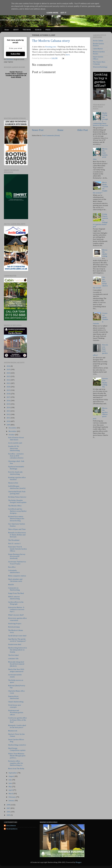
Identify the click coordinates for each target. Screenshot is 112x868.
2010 (9, 421)
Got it (63, 13)
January (12, 801)
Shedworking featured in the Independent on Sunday (17, 650)
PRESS (48, 30)
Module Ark (13, 731)
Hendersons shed (15, 644)
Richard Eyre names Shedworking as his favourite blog (16, 519)
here (68, 55)
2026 (9, 366)
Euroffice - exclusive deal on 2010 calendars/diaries (16, 456)
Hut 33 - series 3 (14, 544)
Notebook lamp (14, 627)
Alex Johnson (11, 826)
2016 (9, 401)
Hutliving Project (15, 624)
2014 (9, 408)
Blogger (79, 862)
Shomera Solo (13, 483)
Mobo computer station (17, 576)
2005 (9, 815)
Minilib (11, 585)
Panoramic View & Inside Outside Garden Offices (17, 549)
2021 (9, 383)
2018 (9, 394)
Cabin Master (98, 49)
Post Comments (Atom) (51, 136)
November (13, 431)
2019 (9, 390)
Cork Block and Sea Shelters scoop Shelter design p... (17, 511)
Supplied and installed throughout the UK (16, 75)
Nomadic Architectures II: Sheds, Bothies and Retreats (17, 535)
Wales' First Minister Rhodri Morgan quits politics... (17, 756)
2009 (9, 425)
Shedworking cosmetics (17, 745)
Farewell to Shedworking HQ (105, 383)
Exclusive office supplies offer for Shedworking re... (16, 763)
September (13, 773)
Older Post (83, 130)
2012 (9, 414)
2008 (9, 805)
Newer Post (38, 130)
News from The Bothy (16, 769)
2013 (9, 411)
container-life (13, 659)
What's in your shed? (16, 615)
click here (10, 59)
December (13, 428)
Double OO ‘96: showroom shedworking (14, 448)
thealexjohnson (12, 829)
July (10, 780)
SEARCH (38, 30)
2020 (9, 387)
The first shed (13, 655)
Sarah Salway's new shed (17, 636)
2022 (9, 380)
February (12, 797)
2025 (9, 370)
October (12, 435)
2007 (9, 808)
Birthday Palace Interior (17, 497)
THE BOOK (27, 30)
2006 (9, 812)
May (10, 787)
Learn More (52, 13)
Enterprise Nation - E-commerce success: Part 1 (16, 610)
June (10, 783)
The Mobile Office (15, 506)
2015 (9, 404)
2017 (9, 397)
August (12, 776)
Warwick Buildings (100, 67)
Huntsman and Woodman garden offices (16, 713)
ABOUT (16, 30)
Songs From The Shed (16, 593)
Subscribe (15, 54)
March (11, 794)
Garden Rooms (15, 72)
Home (7, 30)
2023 (9, 376)
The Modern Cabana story (51, 41)
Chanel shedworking (16, 702)
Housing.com (51, 47)
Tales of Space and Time (17, 529)
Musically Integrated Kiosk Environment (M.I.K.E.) (16, 664)
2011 (9, 418)
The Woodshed (14, 540)
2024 (9, 373)
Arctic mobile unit (15, 443)
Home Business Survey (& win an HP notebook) (17, 556)
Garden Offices (11, 74)
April (11, 790)
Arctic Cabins (98, 41)
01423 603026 (16, 77)
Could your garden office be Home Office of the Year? (17, 720)
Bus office (12, 567)
